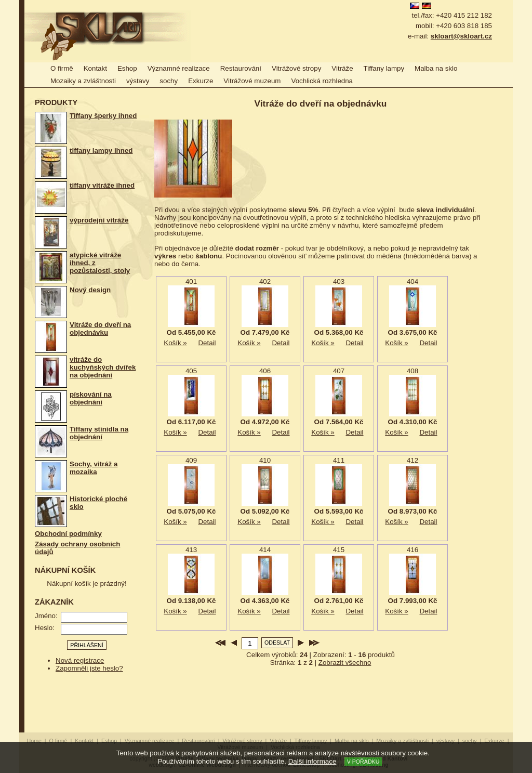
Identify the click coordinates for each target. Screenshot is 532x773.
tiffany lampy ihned (101, 150)
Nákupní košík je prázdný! (87, 584)
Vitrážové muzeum (252, 81)
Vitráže (342, 68)
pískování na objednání (91, 398)
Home (34, 741)
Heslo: (45, 628)
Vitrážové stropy (296, 68)
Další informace (312, 761)
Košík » (175, 343)
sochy (169, 81)
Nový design (90, 290)
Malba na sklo (436, 68)
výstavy (138, 81)
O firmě (62, 68)
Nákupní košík (65, 570)
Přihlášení (87, 645)
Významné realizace (179, 68)
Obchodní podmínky (68, 534)
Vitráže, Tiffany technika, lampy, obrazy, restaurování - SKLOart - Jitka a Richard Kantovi (108, 35)
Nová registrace (80, 660)
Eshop (127, 68)
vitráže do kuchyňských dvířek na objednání (103, 367)
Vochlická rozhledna (322, 81)
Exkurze (201, 81)
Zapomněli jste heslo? (89, 668)
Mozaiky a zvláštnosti (83, 81)
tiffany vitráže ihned (102, 185)
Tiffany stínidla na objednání (99, 433)
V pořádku (363, 762)
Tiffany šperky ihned (103, 116)
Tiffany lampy (384, 68)
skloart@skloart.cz (461, 36)
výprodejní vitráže (99, 220)
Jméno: (46, 616)
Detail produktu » (207, 343)
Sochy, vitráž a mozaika (94, 468)
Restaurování (241, 68)
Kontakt (95, 68)
